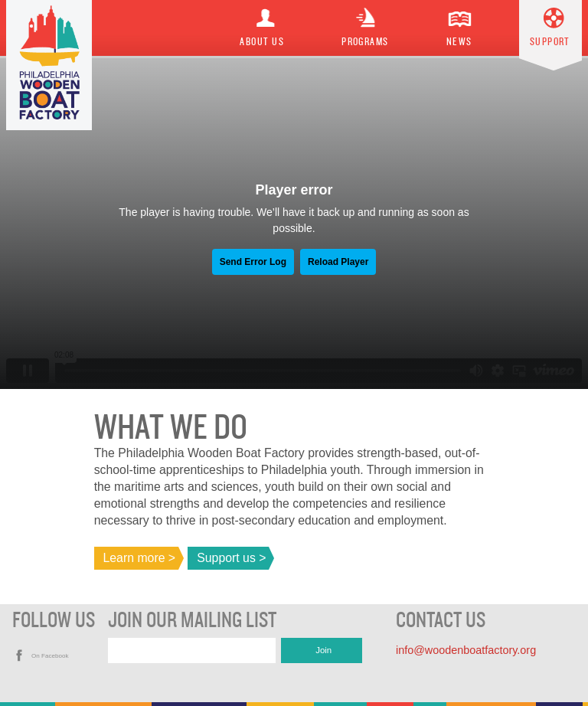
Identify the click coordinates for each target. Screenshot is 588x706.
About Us (262, 42)
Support (550, 42)
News (459, 42)
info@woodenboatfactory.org (466, 650)
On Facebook (50, 656)
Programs (365, 42)
